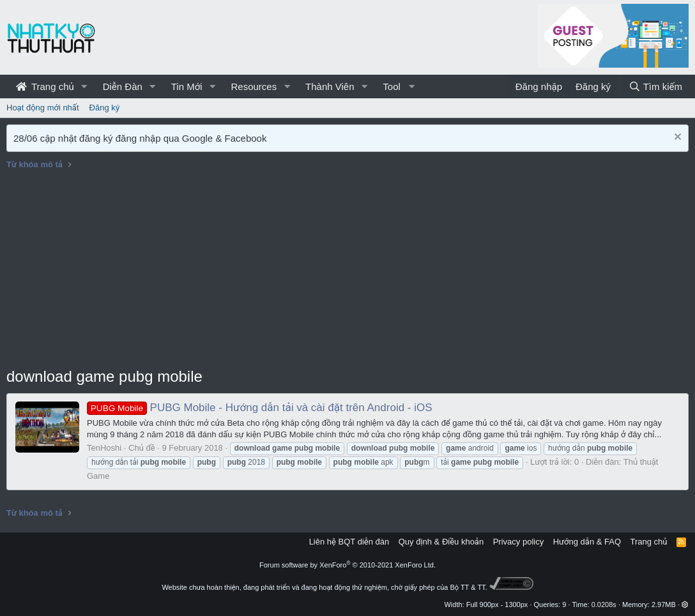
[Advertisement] (347, 270)
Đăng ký (105, 108)
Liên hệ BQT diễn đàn (349, 542)
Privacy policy (518, 542)
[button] (84, 86)
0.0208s (604, 605)
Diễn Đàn (123, 86)
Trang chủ (45, 86)
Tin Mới (187, 86)
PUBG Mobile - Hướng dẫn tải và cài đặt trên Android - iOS (260, 408)
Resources (254, 86)
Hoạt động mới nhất (43, 108)
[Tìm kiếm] (655, 86)
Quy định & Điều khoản (441, 542)
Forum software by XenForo (347, 565)
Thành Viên (330, 86)
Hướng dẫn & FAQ (587, 542)
